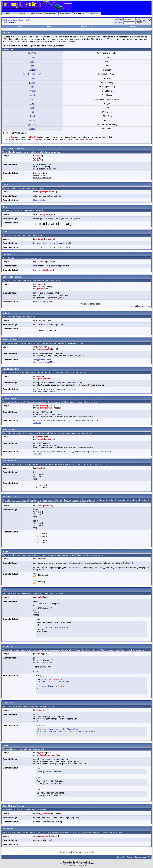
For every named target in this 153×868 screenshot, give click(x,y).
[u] (35, 53)
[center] (38, 74)
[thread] (32, 91)
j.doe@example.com (42, 360)
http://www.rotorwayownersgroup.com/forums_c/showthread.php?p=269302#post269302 (72, 451)
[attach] (32, 129)
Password (118, 23)
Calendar (132, 26)
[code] (32, 108)
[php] (32, 112)
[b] (29, 53)
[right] (31, 74)
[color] (32, 57)
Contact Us (121, 857)
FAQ (27, 20)
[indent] (32, 78)
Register (20, 26)
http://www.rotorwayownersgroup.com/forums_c (54, 389)
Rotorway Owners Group (15, 20)
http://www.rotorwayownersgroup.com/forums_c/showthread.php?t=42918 (65, 420)
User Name (119, 20)
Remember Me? (144, 20)
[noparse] (32, 124)
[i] (32, 53)
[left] (25, 74)
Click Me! (37, 423)
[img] (32, 103)
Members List (87, 26)
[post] (32, 95)
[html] (32, 116)
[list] (32, 99)
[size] (32, 62)
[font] (32, 66)
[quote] (32, 120)
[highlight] (32, 70)
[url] (32, 87)
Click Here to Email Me (43, 362)
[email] (32, 82)
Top (149, 857)
